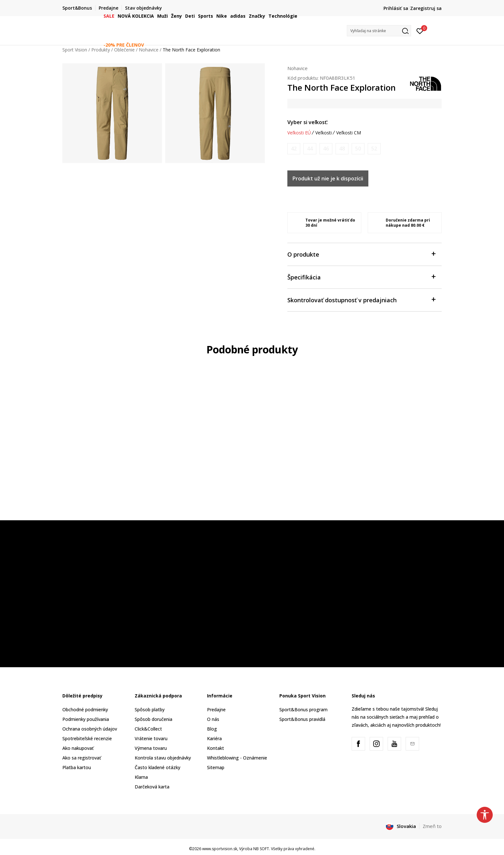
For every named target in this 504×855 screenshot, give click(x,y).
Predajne (216, 709)
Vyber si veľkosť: (308, 122)
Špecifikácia (361, 277)
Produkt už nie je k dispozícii (328, 178)
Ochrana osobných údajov (90, 729)
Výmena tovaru (151, 748)
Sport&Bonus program (303, 709)
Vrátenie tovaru (151, 738)
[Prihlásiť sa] (420, 31)
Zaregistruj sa (426, 8)
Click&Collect (148, 729)
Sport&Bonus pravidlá (302, 719)
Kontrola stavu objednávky (163, 758)
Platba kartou (77, 767)
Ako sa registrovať (82, 758)
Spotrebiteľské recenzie (87, 738)
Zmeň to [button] (432, 826)
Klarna (141, 777)
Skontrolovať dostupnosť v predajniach (361, 300)
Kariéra (214, 738)
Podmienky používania (86, 719)
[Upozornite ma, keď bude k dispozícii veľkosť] (294, 149)
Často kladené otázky (157, 767)
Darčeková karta (152, 787)
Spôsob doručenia (153, 719)
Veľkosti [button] (324, 133)
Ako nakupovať (78, 748)
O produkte (361, 254)
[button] (379, 31)
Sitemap (216, 767)
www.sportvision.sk (220, 849)
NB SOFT (261, 849)
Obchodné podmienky (85, 709)
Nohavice (297, 68)
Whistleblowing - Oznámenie (237, 758)
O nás (213, 719)
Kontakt (216, 748)
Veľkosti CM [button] (349, 133)
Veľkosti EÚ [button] (299, 133)
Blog (212, 729)
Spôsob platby (150, 709)
